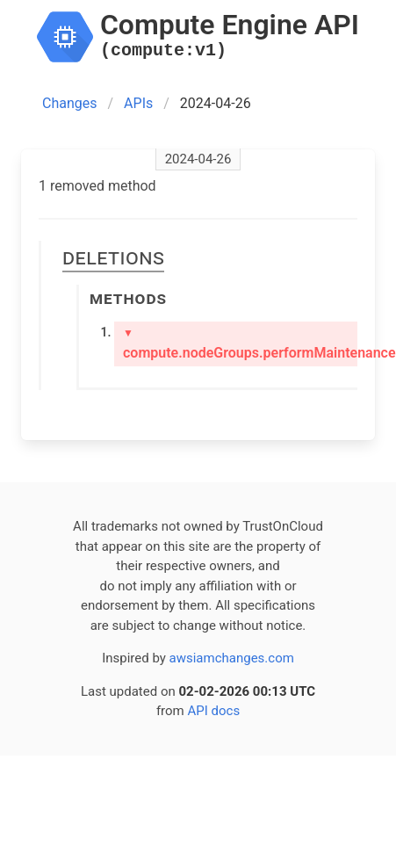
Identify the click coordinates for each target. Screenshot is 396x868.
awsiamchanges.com (232, 658)
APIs (138, 103)
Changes (70, 103)
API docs (213, 711)
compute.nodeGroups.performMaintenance (240, 344)
